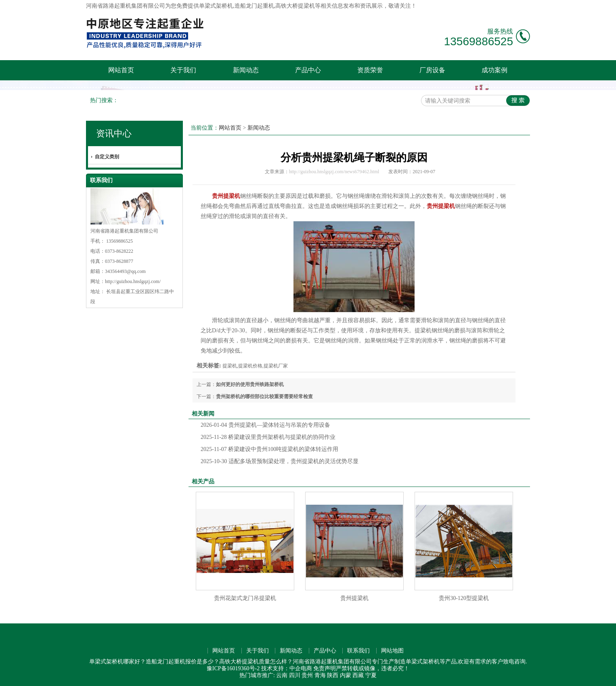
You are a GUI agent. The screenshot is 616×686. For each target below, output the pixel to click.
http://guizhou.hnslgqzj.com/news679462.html (334, 172)
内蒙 (346, 675)
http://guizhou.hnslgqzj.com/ (133, 281)
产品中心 (308, 70)
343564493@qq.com (125, 271)
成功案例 (494, 70)
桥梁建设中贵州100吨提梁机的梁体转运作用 (269, 449)
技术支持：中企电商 (287, 668)
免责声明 (325, 668)
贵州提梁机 (354, 598)
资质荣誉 (370, 70)
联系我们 (358, 651)
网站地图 (392, 651)
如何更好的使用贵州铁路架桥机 (250, 384)
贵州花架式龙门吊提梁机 (245, 598)
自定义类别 (107, 157)
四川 (295, 675)
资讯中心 (114, 133)
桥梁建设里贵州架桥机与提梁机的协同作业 (268, 437)
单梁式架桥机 (216, 6)
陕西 (333, 675)
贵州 (307, 675)
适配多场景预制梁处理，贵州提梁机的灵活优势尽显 (280, 461)
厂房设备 (432, 70)
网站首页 (121, 70)
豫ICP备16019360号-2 (233, 668)
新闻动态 (246, 70)
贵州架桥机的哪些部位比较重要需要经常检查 (264, 396)
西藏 (358, 675)
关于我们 (183, 70)
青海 (320, 675)
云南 (282, 675)
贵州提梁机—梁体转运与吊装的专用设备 (265, 425)
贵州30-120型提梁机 (464, 598)
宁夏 (371, 675)
